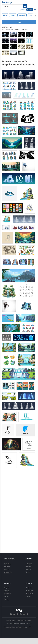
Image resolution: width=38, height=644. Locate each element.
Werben (28, 566)
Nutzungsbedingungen (11, 627)
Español (7, 591)
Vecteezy (7, 566)
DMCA (28, 572)
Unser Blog (29, 594)
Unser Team (29, 591)
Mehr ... (7, 599)
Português (7, 594)
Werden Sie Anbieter (8, 573)
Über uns (29, 588)
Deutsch (7, 596)
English (7, 588)
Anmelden (30, 10)
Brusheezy (8, 564)
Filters (19, 22)
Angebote (29, 564)
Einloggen (23, 10)
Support (28, 569)
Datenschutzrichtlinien (26, 627)
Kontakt (28, 596)
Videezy (7, 569)
